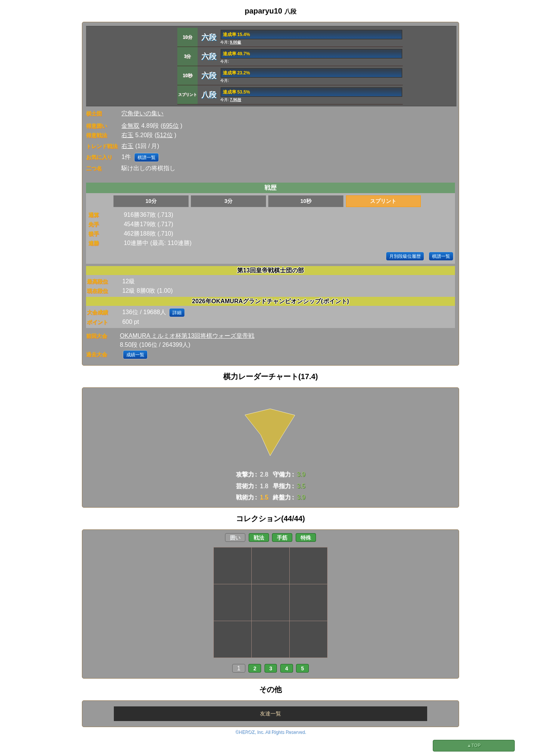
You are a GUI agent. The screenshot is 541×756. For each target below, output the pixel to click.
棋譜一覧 (147, 157)
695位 (171, 126)
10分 (151, 201)
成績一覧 (135, 355)
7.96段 (235, 100)
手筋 (282, 538)
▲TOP (474, 745)
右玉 (127, 135)
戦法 (259, 538)
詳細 (177, 313)
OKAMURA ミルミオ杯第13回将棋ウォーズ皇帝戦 (187, 336)
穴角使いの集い (142, 113)
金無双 (130, 126)
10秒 (306, 201)
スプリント (383, 201)
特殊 (306, 538)
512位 (165, 135)
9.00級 (235, 42)
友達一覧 (270, 714)
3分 (228, 201)
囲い (235, 538)
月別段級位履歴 (405, 256)
